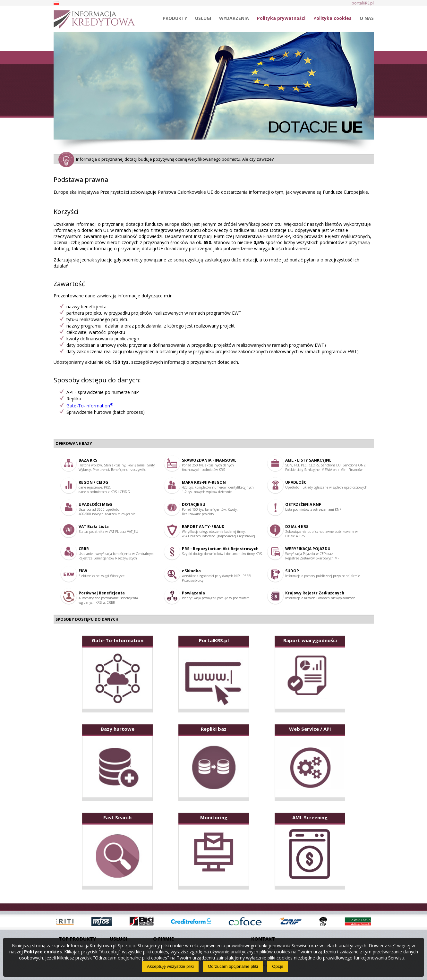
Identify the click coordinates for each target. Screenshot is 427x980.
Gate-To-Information (90, 406)
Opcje (278, 966)
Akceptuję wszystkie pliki (170, 966)
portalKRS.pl (363, 3)
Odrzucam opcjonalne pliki (233, 966)
